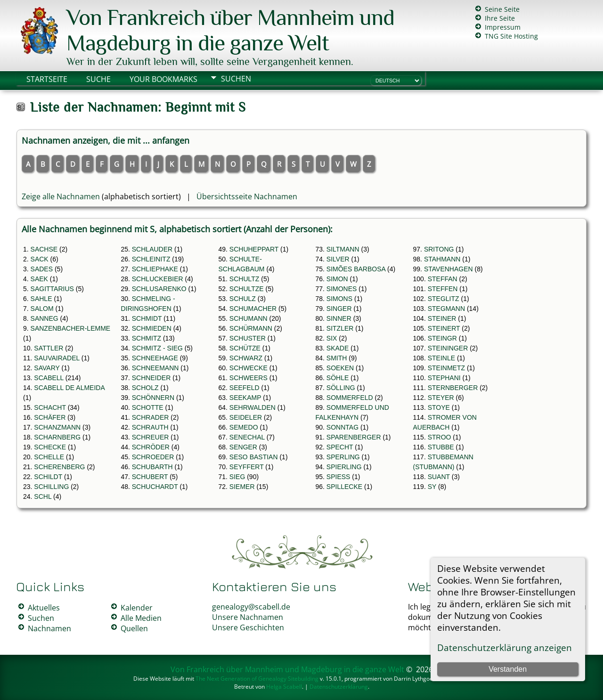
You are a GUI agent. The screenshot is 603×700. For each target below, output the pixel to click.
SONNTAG (342, 427)
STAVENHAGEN (448, 269)
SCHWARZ (246, 358)
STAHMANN (442, 259)
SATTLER (49, 348)
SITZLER (340, 328)
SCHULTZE (247, 289)
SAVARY (47, 368)
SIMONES (342, 289)
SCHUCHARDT (155, 487)
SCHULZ (243, 299)
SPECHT (340, 447)
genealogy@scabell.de (251, 607)
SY (432, 487)
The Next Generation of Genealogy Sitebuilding (257, 679)
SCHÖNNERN (153, 398)
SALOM (42, 309)
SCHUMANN (249, 318)
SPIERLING (344, 467)
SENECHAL (247, 437)
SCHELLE (49, 457)
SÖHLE (338, 378)
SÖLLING (341, 388)
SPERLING (343, 457)
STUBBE (441, 447)
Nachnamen (49, 628)
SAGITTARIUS (52, 289)
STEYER (441, 398)
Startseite (47, 79)
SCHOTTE (148, 407)
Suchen (236, 79)
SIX (332, 338)
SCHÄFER (50, 417)
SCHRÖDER (151, 447)
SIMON (337, 279)
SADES (42, 269)
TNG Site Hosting (511, 36)
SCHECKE (50, 447)
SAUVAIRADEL (57, 358)
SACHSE (44, 249)
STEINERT (444, 328)
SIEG (237, 477)
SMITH (337, 358)
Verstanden (508, 669)
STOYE (439, 407)
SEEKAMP (245, 398)
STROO (440, 437)
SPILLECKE (344, 487)
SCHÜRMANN (251, 328)
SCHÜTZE (245, 348)
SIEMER (242, 487)
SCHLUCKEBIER (158, 279)
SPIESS (338, 477)
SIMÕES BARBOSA (356, 269)
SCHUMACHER (253, 309)
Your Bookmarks (163, 79)
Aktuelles (44, 608)
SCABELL (49, 378)
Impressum (503, 27)
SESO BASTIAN (254, 457)
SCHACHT (50, 407)
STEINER (442, 318)
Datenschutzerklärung (339, 687)
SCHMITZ (147, 338)
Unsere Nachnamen (248, 617)
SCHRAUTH (150, 427)
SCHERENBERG (59, 467)
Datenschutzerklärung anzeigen (505, 647)
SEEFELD (244, 388)
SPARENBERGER (354, 437)
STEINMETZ (446, 368)
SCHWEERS (249, 378)
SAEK (39, 279)
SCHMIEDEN (152, 328)
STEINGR (442, 338)
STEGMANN (446, 309)
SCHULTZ (244, 279)
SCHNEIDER (151, 378)
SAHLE (41, 299)
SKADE (338, 348)
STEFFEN (443, 289)
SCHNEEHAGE (155, 358)
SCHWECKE (249, 368)
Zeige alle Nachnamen (61, 196)
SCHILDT (48, 477)
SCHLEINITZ (151, 259)
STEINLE (441, 358)
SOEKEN (340, 368)
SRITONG (439, 249)
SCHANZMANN (57, 427)
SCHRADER (151, 417)
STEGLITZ (444, 299)
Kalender (137, 608)
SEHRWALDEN (253, 407)
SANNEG (45, 318)
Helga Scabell (284, 687)
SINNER (339, 318)
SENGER (243, 447)
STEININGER (448, 348)
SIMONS (339, 299)
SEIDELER (246, 417)
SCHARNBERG (57, 437)
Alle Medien (141, 618)
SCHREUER (151, 437)
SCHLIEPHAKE (155, 269)
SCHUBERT (150, 477)
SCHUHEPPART (254, 249)
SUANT (439, 477)
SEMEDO (244, 427)
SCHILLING (51, 487)
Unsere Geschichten (248, 627)
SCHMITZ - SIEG (157, 348)
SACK (40, 259)
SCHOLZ (145, 388)
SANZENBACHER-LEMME (71, 328)
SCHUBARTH (152, 467)
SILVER (338, 259)
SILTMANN (343, 249)
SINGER (339, 309)
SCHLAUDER (152, 249)
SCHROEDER (153, 457)
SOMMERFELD (350, 398)
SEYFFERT (247, 467)
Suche (98, 79)
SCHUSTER (248, 338)
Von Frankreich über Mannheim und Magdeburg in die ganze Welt (230, 30)
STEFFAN (443, 279)
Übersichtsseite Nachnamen (247, 196)
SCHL (43, 497)
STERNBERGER (453, 388)
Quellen (134, 628)
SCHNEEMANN (155, 368)
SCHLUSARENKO (159, 289)
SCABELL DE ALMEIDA (69, 388)
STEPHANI (444, 378)
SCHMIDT (147, 318)
